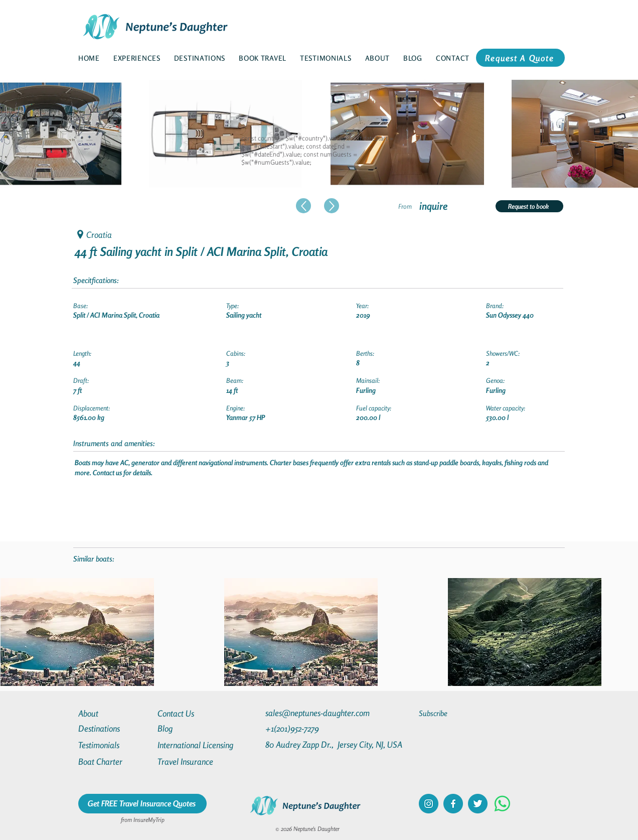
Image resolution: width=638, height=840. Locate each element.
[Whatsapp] (502, 804)
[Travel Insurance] (194, 761)
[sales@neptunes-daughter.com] (320, 713)
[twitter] (478, 804)
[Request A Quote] (520, 58)
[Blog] (194, 728)
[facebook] (453, 804)
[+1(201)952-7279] (312, 728)
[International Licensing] (203, 745)
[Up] (303, 206)
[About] (114, 713)
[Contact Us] (194, 713)
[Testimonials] (114, 745)
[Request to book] (529, 206)
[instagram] (429, 804)
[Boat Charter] (114, 761)
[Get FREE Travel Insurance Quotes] (142, 804)
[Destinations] (114, 728)
